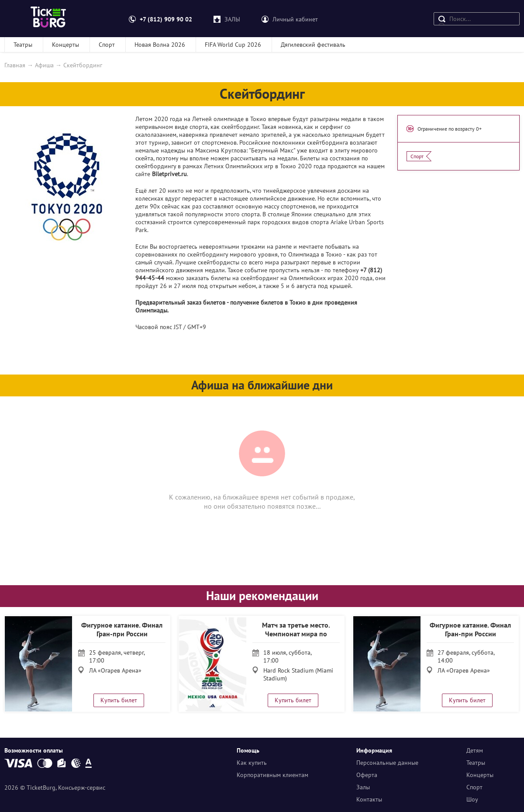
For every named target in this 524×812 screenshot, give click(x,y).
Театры (23, 45)
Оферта (367, 775)
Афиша (44, 65)
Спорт (107, 45)
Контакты (369, 799)
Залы (363, 787)
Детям (475, 750)
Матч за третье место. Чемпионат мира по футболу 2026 (296, 634)
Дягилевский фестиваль (313, 45)
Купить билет (119, 700)
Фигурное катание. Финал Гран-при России (122, 629)
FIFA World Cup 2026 (233, 45)
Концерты (65, 45)
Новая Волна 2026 (160, 45)
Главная (15, 65)
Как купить (252, 763)
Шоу (472, 799)
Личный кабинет (295, 19)
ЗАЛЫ (232, 19)
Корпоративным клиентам (272, 775)
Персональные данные (387, 763)
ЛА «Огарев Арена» (115, 670)
